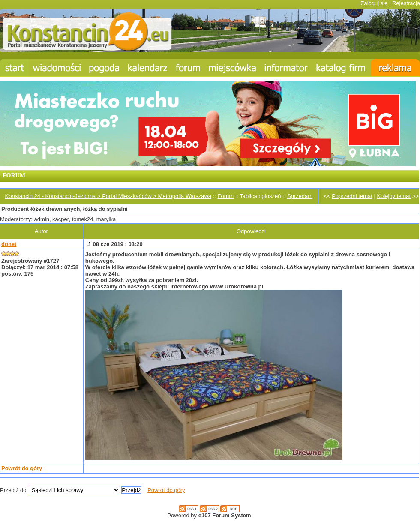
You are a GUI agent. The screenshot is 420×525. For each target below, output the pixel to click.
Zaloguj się (374, 3)
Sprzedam (300, 196)
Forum (226, 196)
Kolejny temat (394, 196)
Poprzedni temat (352, 196)
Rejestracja (406, 3)
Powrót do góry (22, 468)
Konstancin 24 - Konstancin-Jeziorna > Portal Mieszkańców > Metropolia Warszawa (108, 196)
